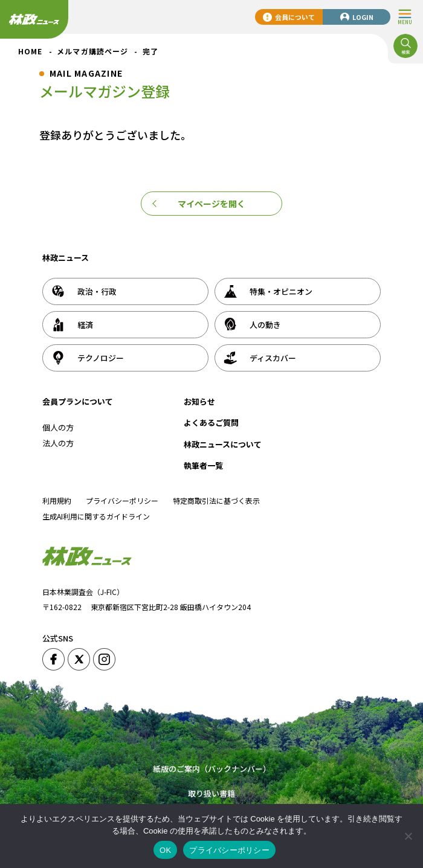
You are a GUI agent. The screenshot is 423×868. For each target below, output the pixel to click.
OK (165, 850)
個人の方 (58, 427)
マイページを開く (211, 204)
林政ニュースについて (223, 444)
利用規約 (57, 500)
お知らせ (199, 401)
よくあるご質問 (211, 423)
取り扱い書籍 (211, 793)
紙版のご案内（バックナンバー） (212, 769)
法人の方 (58, 443)
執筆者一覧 (203, 465)
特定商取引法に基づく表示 (216, 500)
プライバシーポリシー (122, 500)
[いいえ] (408, 836)
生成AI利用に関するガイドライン (96, 516)
